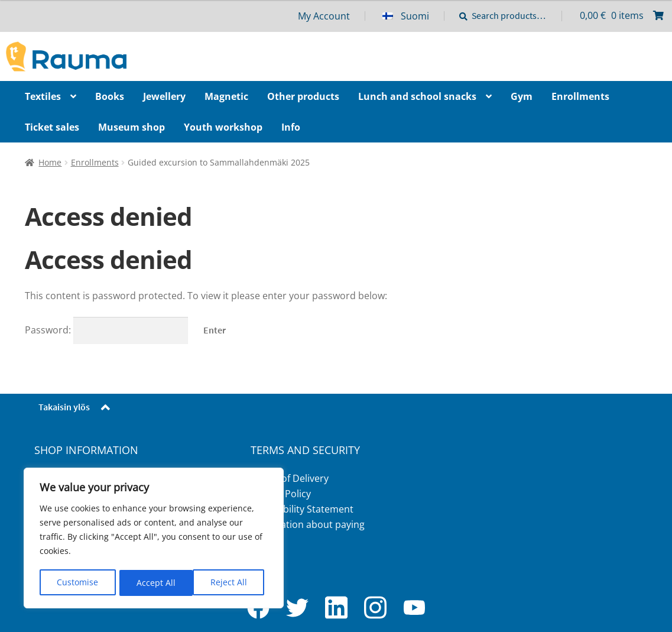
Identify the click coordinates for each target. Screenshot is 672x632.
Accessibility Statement (302, 509)
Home (50, 162)
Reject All (155, 583)
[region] (154, 539)
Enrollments (95, 162)
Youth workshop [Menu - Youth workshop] (223, 127)
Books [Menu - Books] (110, 96)
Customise (77, 583)
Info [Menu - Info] (291, 127)
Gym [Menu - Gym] (522, 96)
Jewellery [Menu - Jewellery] (164, 96)
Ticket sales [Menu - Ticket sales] (52, 127)
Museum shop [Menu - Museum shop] (132, 127)
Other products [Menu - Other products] (303, 96)
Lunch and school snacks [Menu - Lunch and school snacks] (417, 96)
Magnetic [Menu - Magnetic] (226, 96)
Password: (106, 330)
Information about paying (308, 524)
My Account (324, 16)
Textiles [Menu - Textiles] (43, 96)
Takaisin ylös (64, 407)
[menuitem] (413, 16)
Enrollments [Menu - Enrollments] (580, 96)
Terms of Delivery (290, 478)
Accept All (231, 583)
